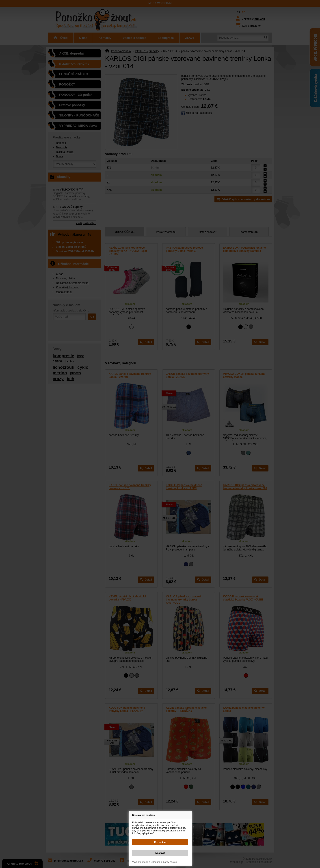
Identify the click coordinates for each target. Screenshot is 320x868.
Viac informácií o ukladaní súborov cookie (155, 862)
